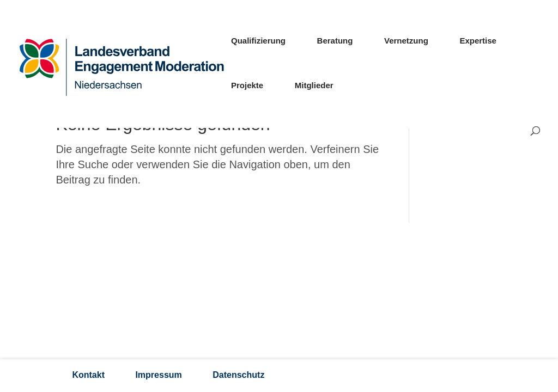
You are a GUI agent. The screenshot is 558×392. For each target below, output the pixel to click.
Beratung (335, 41)
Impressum (158, 375)
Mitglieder (314, 86)
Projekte (247, 86)
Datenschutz (238, 375)
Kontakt (88, 375)
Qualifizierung (258, 41)
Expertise (478, 41)
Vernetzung (406, 41)
